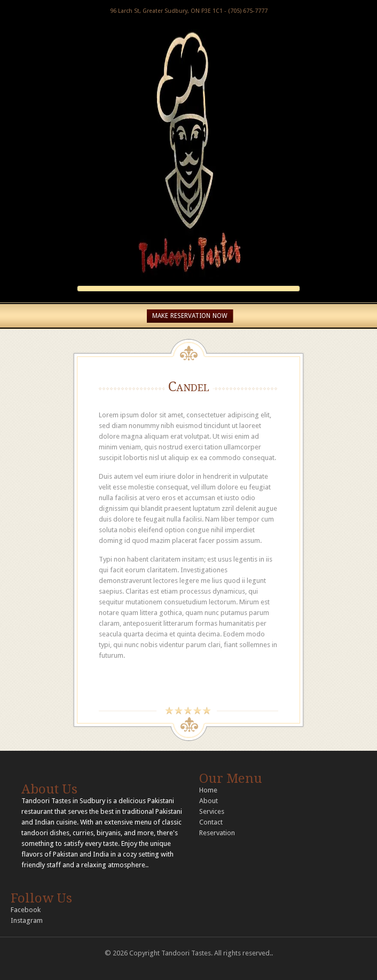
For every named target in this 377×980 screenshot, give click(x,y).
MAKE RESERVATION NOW (190, 316)
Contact (211, 822)
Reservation (217, 833)
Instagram (27, 920)
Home (208, 790)
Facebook (26, 910)
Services (212, 811)
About (209, 801)
